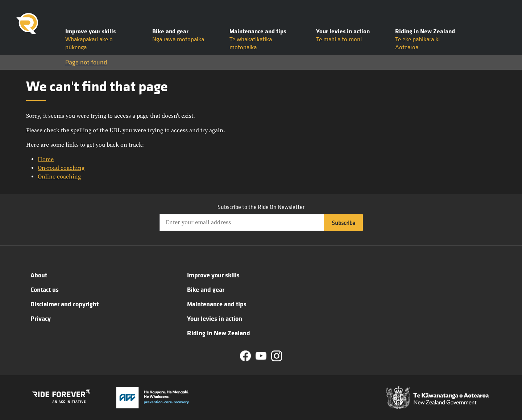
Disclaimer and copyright (65, 304)
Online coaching (59, 177)
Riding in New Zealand (219, 333)
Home (46, 159)
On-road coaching (61, 168)
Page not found (86, 62)
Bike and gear (206, 289)
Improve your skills (213, 275)
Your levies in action (215, 318)
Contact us (45, 289)
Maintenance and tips (217, 304)
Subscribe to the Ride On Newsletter (261, 207)
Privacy (41, 318)
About (39, 275)
